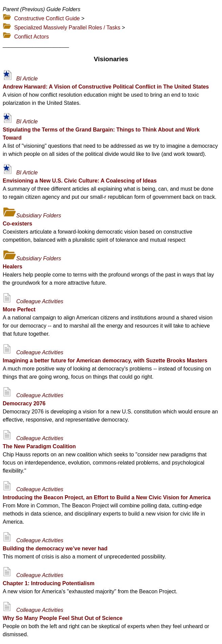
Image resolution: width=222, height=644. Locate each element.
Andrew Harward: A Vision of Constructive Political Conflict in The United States (106, 87)
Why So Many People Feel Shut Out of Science (63, 618)
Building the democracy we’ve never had (55, 548)
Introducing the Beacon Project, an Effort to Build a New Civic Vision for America (107, 497)
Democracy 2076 (24, 403)
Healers (13, 267)
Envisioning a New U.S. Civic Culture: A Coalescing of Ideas (80, 181)
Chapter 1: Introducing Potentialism (49, 583)
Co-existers (17, 224)
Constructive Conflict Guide (47, 18)
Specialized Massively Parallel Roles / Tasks (67, 28)
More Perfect (19, 309)
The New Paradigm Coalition (39, 446)
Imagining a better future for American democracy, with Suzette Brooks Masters (105, 361)
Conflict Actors (31, 37)
